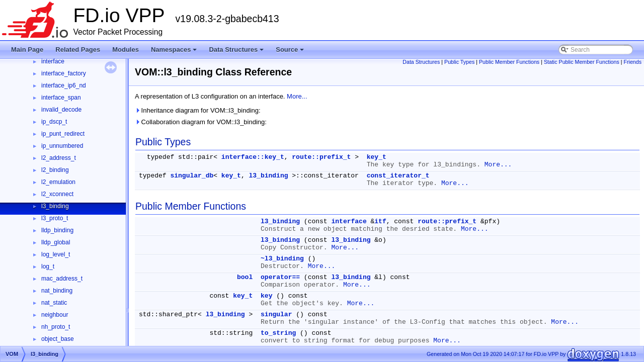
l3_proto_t (55, 218)
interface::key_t (253, 157)
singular (276, 314)
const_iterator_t (398, 176)
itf (380, 221)
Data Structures (237, 52)
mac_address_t (62, 279)
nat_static (54, 303)
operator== (280, 277)
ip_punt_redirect (63, 134)
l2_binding (55, 170)
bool (245, 277)
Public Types (459, 62)
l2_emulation (58, 182)
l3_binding (55, 206)
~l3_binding (282, 259)
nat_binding (57, 291)
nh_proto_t (56, 327)
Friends (632, 62)
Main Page (27, 50)
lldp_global (56, 242)
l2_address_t (59, 158)
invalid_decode (61, 110)
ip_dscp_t (54, 122)
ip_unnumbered (62, 146)
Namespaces (175, 52)
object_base (58, 339)
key (266, 296)
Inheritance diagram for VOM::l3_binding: (198, 110)
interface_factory (64, 73)
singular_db (192, 176)
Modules (126, 50)
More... (297, 96)
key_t (377, 157)
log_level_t (56, 254)
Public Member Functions (509, 62)
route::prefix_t (321, 157)
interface (53, 61)
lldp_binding (57, 230)
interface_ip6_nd (64, 85)
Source (291, 52)
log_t (48, 266)
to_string (278, 333)
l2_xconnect (57, 194)
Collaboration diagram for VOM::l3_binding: (201, 122)
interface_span (61, 98)
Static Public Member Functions (582, 62)
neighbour (55, 315)
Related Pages (78, 50)
